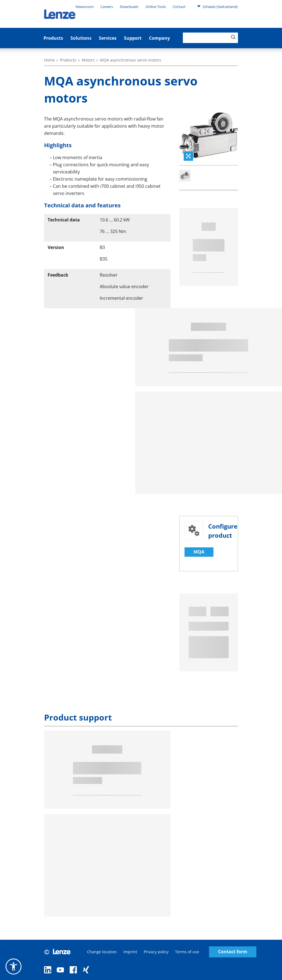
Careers (107, 7)
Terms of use (187, 952)
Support (133, 38)
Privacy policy (156, 952)
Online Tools (156, 7)
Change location (102, 952)
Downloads (129, 7)
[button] (13, 966)
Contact (179, 7)
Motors (88, 60)
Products (53, 38)
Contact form (233, 952)
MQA (199, 552)
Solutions (81, 38)
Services (108, 38)
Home (49, 60)
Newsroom (85, 7)
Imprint (130, 952)
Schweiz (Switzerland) (217, 6)
